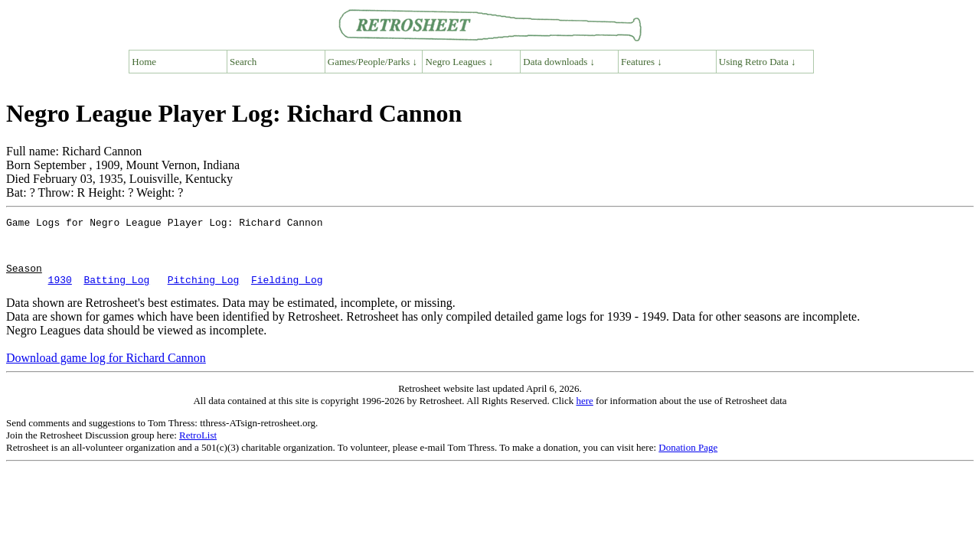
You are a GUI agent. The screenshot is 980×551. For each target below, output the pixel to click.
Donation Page (688, 461)
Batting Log (116, 293)
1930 (60, 293)
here (584, 414)
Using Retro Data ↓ (758, 62)
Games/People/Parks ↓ (372, 62)
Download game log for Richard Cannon (106, 372)
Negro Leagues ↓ (460, 62)
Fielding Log (287, 293)
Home (144, 62)
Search (243, 62)
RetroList (198, 449)
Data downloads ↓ (559, 62)
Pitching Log (204, 293)
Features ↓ (642, 62)
